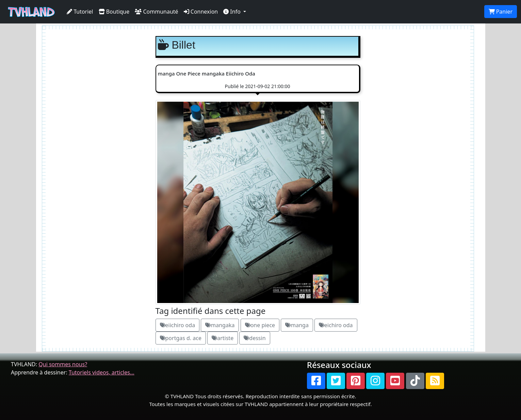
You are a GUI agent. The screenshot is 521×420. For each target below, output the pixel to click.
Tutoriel (80, 12)
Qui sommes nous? (63, 364)
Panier (501, 12)
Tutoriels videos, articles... (102, 372)
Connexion (201, 12)
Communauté (156, 12)
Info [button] (233, 12)
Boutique (114, 12)
